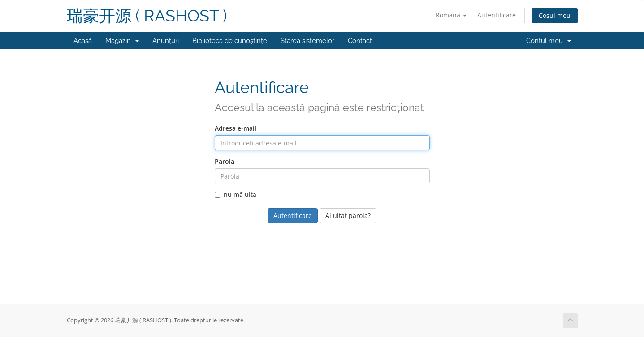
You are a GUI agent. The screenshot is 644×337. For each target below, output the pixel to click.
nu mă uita (236, 194)
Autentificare (497, 15)
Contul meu (549, 41)
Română (451, 15)
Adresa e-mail (236, 128)
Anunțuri (166, 41)
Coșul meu (555, 15)
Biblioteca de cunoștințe (230, 41)
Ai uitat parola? (348, 215)
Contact (360, 41)
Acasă (83, 41)
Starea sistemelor (307, 41)
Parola (225, 161)
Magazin (122, 41)
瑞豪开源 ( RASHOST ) (147, 16)
